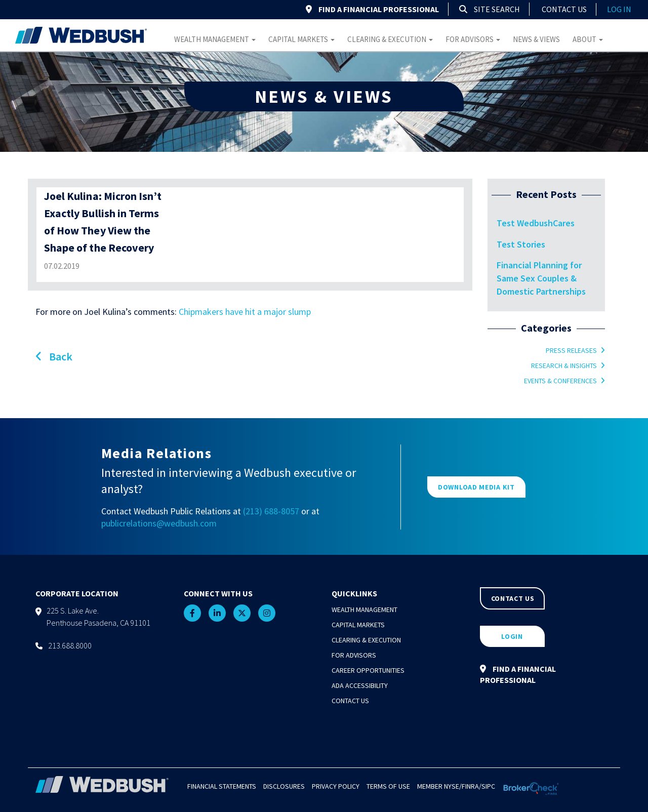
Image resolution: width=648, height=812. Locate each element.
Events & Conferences (560, 381)
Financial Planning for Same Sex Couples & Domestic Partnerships (541, 278)
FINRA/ (472, 786)
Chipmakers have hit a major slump (245, 312)
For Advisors (473, 39)
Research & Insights (564, 366)
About (588, 39)
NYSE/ (453, 786)
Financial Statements (222, 786)
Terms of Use (388, 786)
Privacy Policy (336, 786)
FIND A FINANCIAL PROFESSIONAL (372, 9)
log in (619, 9)
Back (54, 356)
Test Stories (521, 244)
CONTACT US (513, 598)
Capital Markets (301, 39)
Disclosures (284, 786)
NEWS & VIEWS (324, 96)
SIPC (488, 786)
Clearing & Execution (390, 39)
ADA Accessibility (360, 685)
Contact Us (564, 9)
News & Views (536, 39)
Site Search (490, 9)
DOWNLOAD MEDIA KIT (476, 487)
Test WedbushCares (536, 223)
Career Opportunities (368, 670)
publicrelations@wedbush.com (159, 523)
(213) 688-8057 (271, 511)
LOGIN (512, 636)
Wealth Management (215, 39)
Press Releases (571, 350)
